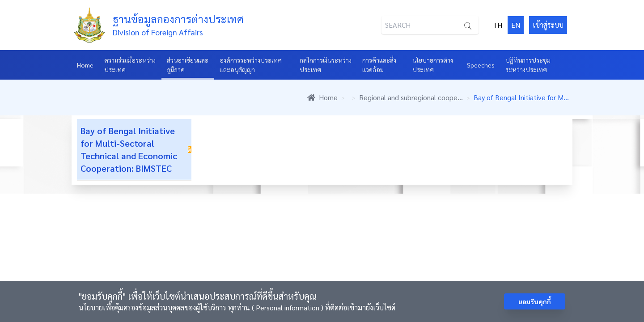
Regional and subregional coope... (411, 97)
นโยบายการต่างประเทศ (433, 65)
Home (85, 65)
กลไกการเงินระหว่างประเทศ (326, 65)
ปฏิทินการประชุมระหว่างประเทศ (528, 65)
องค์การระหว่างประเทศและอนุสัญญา (251, 65)
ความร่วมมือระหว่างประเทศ (130, 65)
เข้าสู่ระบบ (548, 25)
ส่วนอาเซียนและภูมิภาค (188, 65)
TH (498, 25)
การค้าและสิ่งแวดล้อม (379, 65)
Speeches (481, 65)
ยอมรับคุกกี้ (535, 301)
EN (516, 25)
